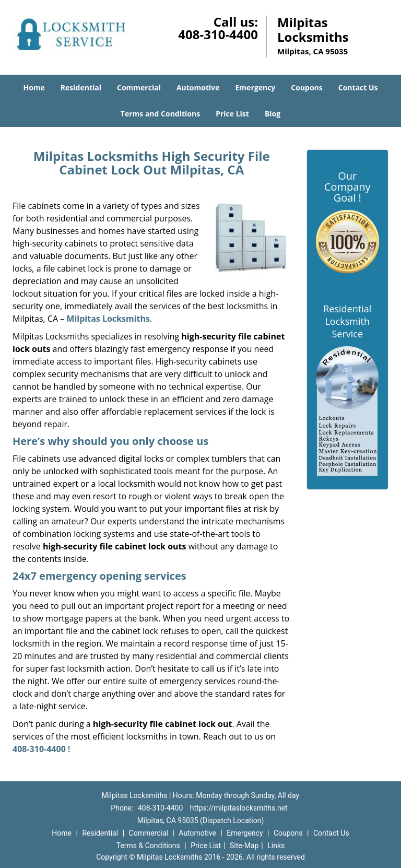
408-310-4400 (218, 34)
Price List (232, 114)
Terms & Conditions (148, 846)
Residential (81, 87)
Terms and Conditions (160, 114)
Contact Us (358, 87)
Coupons (306, 87)
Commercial (139, 87)
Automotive (198, 87)
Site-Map (244, 846)
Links (276, 846)
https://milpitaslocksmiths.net (239, 808)
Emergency (256, 87)
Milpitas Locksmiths (108, 319)
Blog (273, 114)
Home (34, 87)
